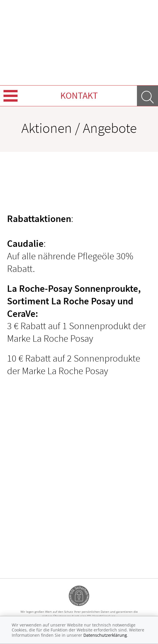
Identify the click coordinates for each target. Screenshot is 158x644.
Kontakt (79, 96)
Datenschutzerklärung (105, 635)
